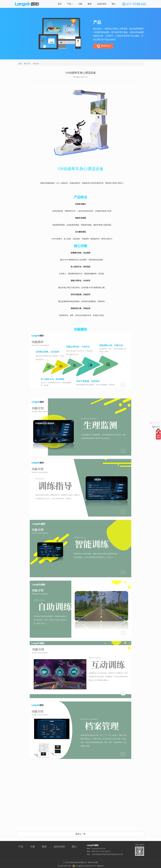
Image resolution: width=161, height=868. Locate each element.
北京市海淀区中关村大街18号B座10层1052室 (107, 854)
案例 (90, 4)
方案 (80, 4)
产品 (70, 4)
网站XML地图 (93, 862)
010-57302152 (106, 851)
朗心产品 (27, 64)
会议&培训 (102, 4)
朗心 (114, 4)
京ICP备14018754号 (64, 866)
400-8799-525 (103, 46)
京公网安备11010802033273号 (84, 866)
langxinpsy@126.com (98, 849)
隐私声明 (100, 866)
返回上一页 (80, 834)
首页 (60, 4)
